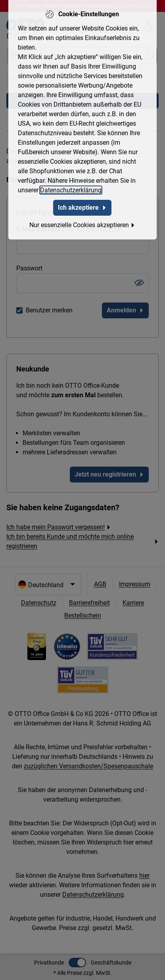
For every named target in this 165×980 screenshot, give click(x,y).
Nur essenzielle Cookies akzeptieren (82, 224)
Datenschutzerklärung (71, 189)
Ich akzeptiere (82, 206)
